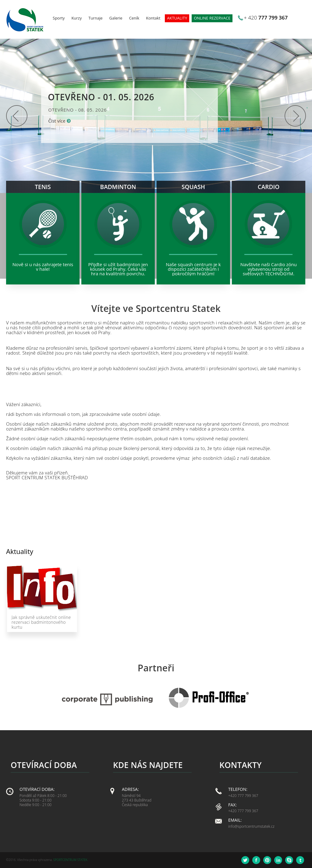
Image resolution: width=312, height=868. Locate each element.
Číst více (57, 121)
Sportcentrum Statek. (71, 860)
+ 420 (266, 18)
